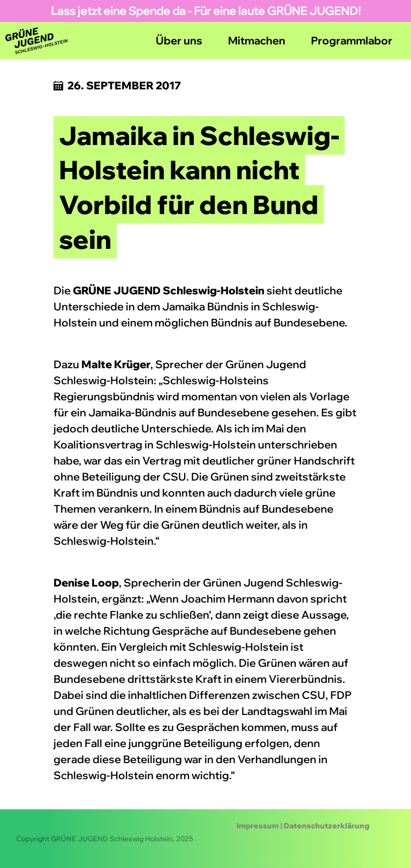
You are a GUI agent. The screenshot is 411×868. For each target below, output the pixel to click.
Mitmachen (257, 40)
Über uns (179, 40)
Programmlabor (352, 40)
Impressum (258, 826)
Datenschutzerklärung (326, 826)
